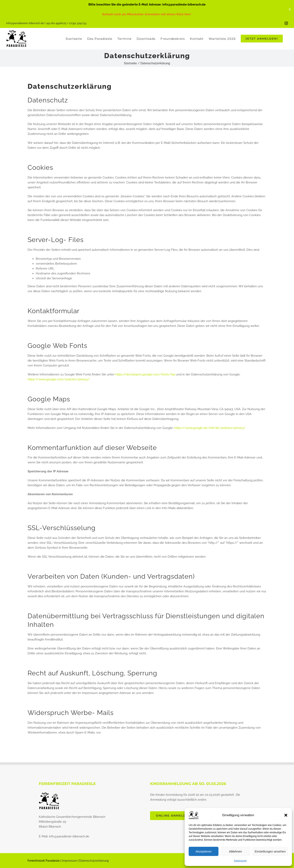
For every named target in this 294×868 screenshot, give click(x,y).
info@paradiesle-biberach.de (69, 836)
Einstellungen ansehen (270, 851)
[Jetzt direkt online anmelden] (174, 816)
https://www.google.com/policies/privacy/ (59, 379)
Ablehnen (235, 851)
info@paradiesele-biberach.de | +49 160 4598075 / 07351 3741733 (46, 23)
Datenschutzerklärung (94, 861)
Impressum (240, 861)
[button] (286, 815)
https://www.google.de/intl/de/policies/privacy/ (210, 428)
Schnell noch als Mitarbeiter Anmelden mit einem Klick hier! (147, 14)
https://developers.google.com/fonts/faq (145, 374)
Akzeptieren (203, 851)
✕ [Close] (290, 9)
